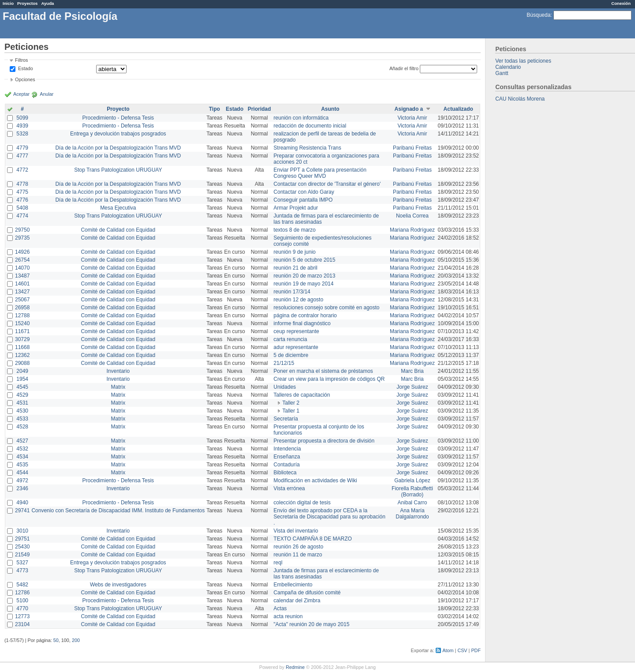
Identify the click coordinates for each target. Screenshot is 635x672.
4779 (22, 148)
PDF (476, 650)
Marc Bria (412, 371)
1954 (22, 379)
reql (278, 563)
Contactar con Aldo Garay (304, 192)
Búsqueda (538, 15)
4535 (22, 465)
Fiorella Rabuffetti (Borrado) (412, 492)
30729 (22, 339)
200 (76, 640)
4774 (22, 216)
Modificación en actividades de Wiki (315, 481)
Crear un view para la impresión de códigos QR (329, 379)
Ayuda (47, 3)
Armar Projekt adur (296, 208)
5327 (22, 563)
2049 (22, 371)
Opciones (25, 79)
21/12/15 (284, 363)
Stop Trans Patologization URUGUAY (118, 170)
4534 (22, 457)
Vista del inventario (296, 531)
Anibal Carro (413, 503)
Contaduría (286, 465)
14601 (22, 284)
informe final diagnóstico (302, 323)
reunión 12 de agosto (298, 300)
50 (56, 640)
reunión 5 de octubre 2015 (304, 260)
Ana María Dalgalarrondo (412, 514)
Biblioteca (285, 473)
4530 (22, 411)
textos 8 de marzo (294, 230)
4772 (22, 170)
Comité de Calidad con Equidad (118, 230)
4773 (22, 571)
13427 (22, 292)
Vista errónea (289, 488)
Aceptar (21, 94)
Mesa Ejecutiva (118, 208)
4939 (22, 126)
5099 (22, 118)
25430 (22, 547)
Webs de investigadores (118, 585)
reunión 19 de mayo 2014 (303, 284)
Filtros (21, 60)
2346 (22, 488)
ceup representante (296, 331)
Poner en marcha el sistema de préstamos (323, 371)
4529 (22, 395)
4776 (22, 200)
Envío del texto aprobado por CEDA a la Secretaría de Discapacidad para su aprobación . (329, 517)
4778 (22, 184)
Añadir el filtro (404, 68)
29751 (22, 539)
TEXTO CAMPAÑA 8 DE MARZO (313, 539)
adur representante (296, 347)
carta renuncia (290, 339)
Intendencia (287, 449)
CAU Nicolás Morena (520, 99)
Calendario (508, 67)
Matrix (118, 387)
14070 (22, 268)
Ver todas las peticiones (523, 61)
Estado (26, 68)
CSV (462, 650)
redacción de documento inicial (310, 126)
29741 (22, 511)
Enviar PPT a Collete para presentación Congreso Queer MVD (320, 173)
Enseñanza (287, 457)
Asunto (330, 109)
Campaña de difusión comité (307, 593)
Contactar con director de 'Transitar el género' (327, 184)
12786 (22, 593)
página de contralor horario (305, 315)
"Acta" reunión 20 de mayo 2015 (311, 624)
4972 (22, 481)
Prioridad (260, 109)
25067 (22, 300)
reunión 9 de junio (294, 252)
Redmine (295, 667)
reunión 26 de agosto (298, 547)
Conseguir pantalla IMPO (303, 200)
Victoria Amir (412, 118)
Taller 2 (291, 403)
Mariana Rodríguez (412, 230)
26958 (22, 308)
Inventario (118, 371)
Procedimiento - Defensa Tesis (118, 118)
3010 (22, 531)
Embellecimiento (293, 585)
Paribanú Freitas (412, 148)
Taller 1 (291, 411)
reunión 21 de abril (295, 268)
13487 (22, 276)
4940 (22, 503)
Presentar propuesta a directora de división (324, 441)
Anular (47, 94)
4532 (22, 449)
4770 (22, 608)
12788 (22, 315)
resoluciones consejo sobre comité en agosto (326, 308)
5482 (22, 585)
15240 (22, 323)
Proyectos (27, 3)
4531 (22, 403)
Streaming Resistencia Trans (307, 148)
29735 (22, 238)
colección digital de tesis (302, 503)
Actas (280, 608)
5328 (22, 134)
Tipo (215, 109)
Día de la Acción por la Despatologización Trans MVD (118, 148)
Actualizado (458, 109)
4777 (22, 156)
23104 (22, 624)
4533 (22, 419)
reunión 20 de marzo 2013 (304, 276)
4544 (22, 473)
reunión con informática (301, 118)
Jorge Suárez (412, 387)
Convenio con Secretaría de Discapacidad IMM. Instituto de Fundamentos (118, 511)
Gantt (502, 73)
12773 (22, 616)
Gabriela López (412, 481)
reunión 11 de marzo (298, 555)
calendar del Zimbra (297, 601)
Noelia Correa (412, 216)
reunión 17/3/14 (292, 292)
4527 (22, 441)
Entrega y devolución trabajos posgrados (118, 134)
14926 (22, 252)
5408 (22, 208)
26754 (22, 260)
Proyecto (118, 109)
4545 (22, 387)
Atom (448, 650)
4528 (22, 427)
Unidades (285, 387)
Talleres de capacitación (302, 395)
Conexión (621, 3)
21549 (22, 555)
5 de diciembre (291, 355)
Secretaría (286, 419)
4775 (22, 192)
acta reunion (288, 616)
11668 (22, 347)
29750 (22, 230)
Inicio (8, 3)
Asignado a (409, 109)
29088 (22, 363)
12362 (22, 355)
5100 (22, 601)
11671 (22, 331)
